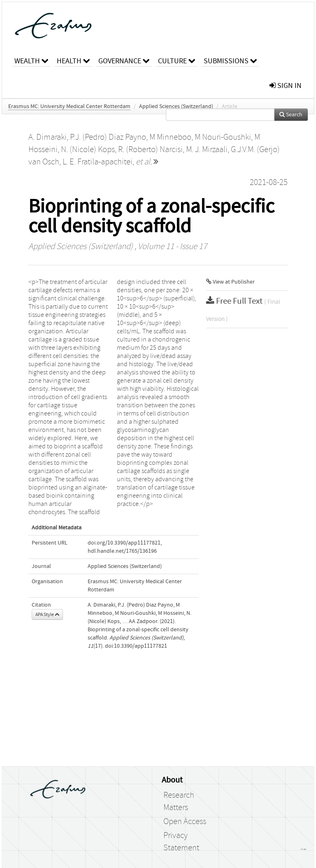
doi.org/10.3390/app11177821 (124, 543)
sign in (286, 86)
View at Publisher (230, 282)
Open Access (185, 822)
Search (291, 115)
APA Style (47, 614)
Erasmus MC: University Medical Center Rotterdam (69, 106)
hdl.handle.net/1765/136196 (122, 551)
